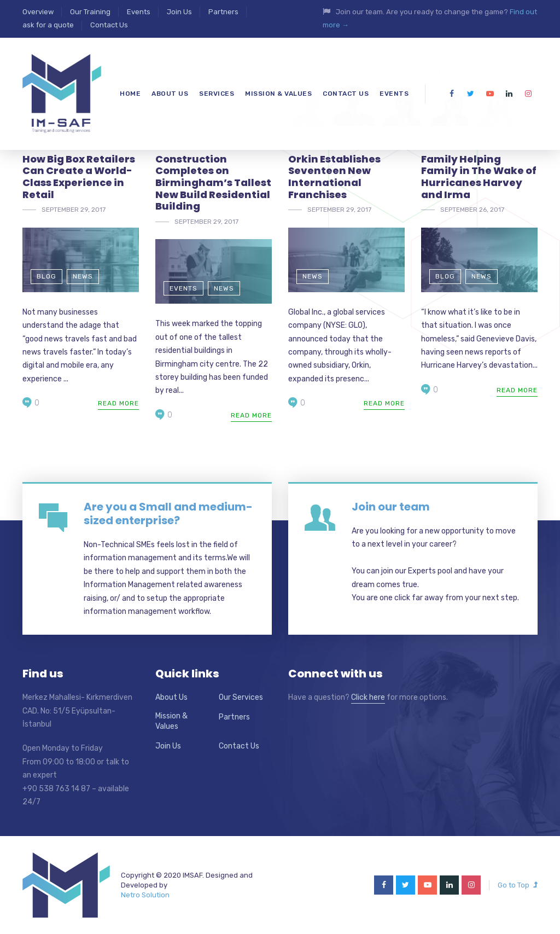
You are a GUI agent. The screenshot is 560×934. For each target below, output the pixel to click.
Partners (223, 12)
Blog (46, 276)
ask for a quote (48, 25)
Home (130, 94)
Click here (368, 697)
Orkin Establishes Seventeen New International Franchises (334, 177)
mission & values (278, 94)
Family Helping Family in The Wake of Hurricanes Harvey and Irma (479, 177)
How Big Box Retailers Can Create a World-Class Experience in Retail (79, 177)
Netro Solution (145, 895)
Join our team (391, 507)
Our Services (241, 697)
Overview (38, 12)
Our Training (90, 12)
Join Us (179, 12)
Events (139, 12)
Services (217, 94)
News (83, 276)
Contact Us (109, 25)
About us (170, 94)
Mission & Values (171, 721)
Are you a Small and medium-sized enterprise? (168, 514)
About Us (171, 697)
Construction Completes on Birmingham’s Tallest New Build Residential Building (213, 182)
